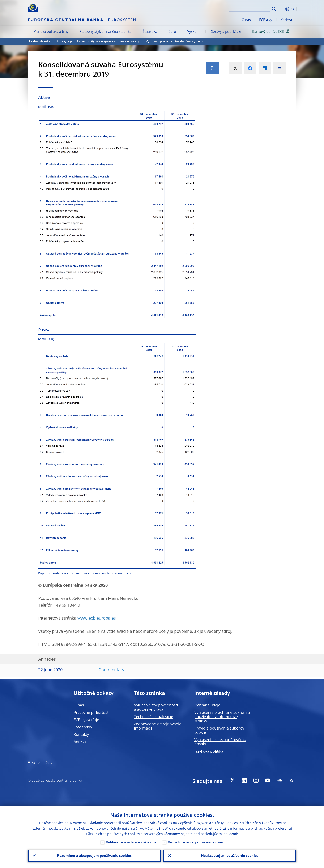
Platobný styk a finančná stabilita (105, 31)
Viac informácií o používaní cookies (196, 842)
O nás (246, 20)
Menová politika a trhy (51, 31)
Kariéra (286, 20)
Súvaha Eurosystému (189, 41)
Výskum (193, 31)
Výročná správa (157, 41)
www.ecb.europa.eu (97, 618)
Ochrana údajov (208, 705)
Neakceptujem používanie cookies (230, 856)
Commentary (111, 670)
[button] (282, 9)
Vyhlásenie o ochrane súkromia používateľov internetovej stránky (222, 717)
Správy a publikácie (226, 31)
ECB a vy (266, 20)
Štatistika (150, 31)
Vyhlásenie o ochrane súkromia (131, 842)
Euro (172, 31)
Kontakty (81, 734)
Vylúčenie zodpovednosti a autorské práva (156, 707)
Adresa (80, 742)
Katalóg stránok (42, 763)
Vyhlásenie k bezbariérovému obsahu (220, 742)
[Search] (250, 8)
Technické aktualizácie (154, 717)
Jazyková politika (209, 751)
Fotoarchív (83, 727)
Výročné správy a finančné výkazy (115, 41)
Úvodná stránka (39, 41)
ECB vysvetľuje (86, 720)
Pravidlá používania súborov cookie (219, 730)
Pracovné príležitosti (92, 712)
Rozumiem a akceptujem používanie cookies (94, 856)
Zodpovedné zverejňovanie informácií (158, 726)
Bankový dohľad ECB (271, 31)
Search (274, 9)
